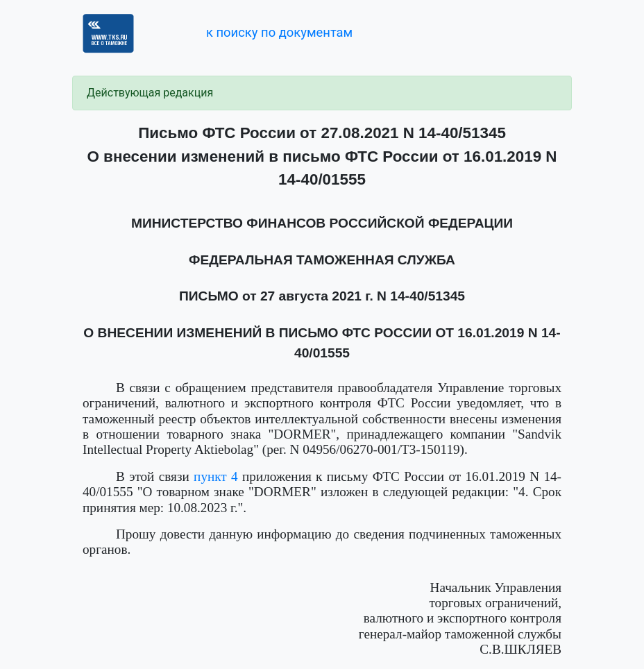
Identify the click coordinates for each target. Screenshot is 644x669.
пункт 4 (216, 476)
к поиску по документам (279, 32)
